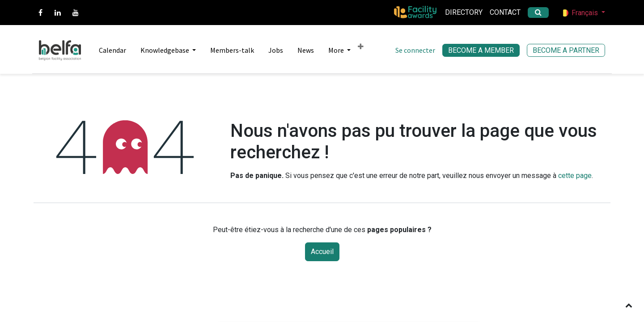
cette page (575, 176)
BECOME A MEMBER (481, 50)
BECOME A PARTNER (566, 50)
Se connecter (415, 50)
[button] (629, 305)
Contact (505, 12)
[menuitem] (109, 50)
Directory (464, 12)
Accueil (322, 252)
